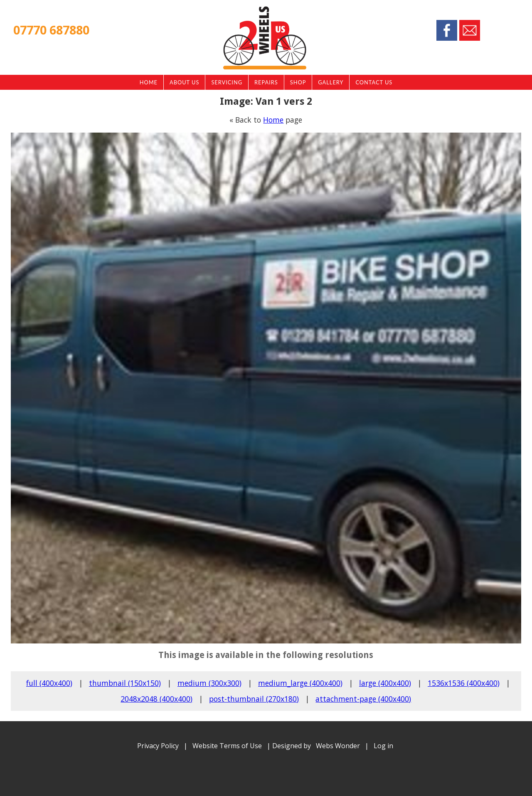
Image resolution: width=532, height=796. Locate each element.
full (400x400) (49, 683)
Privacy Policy (158, 746)
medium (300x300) (209, 683)
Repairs (266, 82)
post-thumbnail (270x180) (254, 699)
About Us (184, 82)
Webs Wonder (338, 746)
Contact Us (374, 82)
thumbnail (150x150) (125, 683)
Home (149, 82)
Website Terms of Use (227, 746)
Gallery (331, 82)
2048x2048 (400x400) (156, 699)
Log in (383, 746)
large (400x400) (385, 683)
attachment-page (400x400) (363, 699)
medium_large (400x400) (300, 683)
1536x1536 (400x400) (464, 683)
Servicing (227, 82)
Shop (298, 82)
